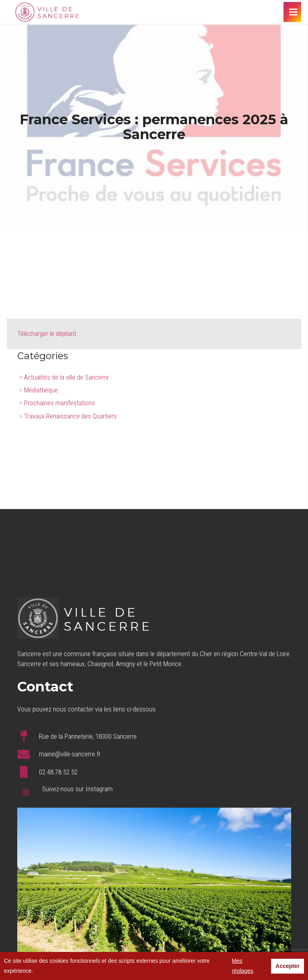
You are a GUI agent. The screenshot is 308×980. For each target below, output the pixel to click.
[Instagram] (26, 793)
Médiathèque (41, 390)
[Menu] (293, 12)
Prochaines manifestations (60, 403)
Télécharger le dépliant (47, 333)
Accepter (288, 966)
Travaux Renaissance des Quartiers (70, 416)
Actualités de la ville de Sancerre (66, 377)
